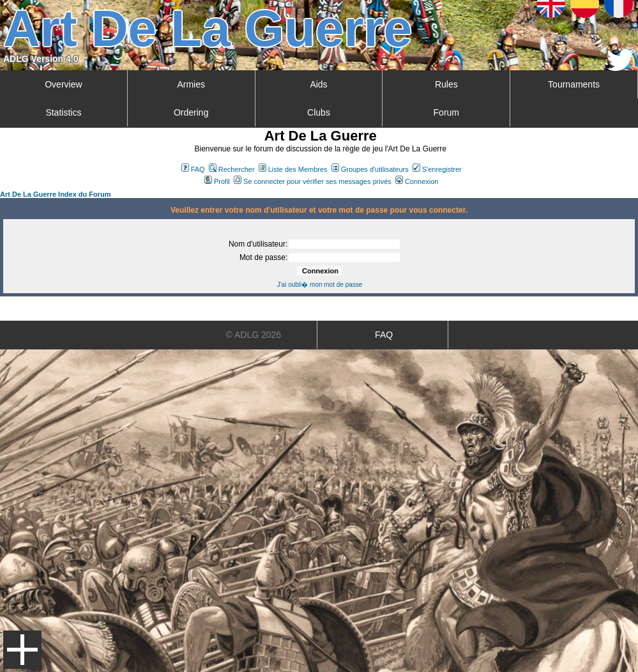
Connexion (417, 181)
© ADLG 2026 (254, 335)
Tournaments (574, 84)
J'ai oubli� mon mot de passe (320, 285)
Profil (217, 181)
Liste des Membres (293, 169)
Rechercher (232, 169)
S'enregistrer (437, 169)
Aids (318, 84)
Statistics (63, 112)
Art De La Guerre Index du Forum (56, 194)
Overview (63, 84)
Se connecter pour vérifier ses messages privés (313, 181)
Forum (446, 112)
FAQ (193, 169)
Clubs (319, 112)
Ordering (191, 112)
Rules (446, 84)
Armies (191, 84)
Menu (22, 650)
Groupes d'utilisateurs (370, 169)
